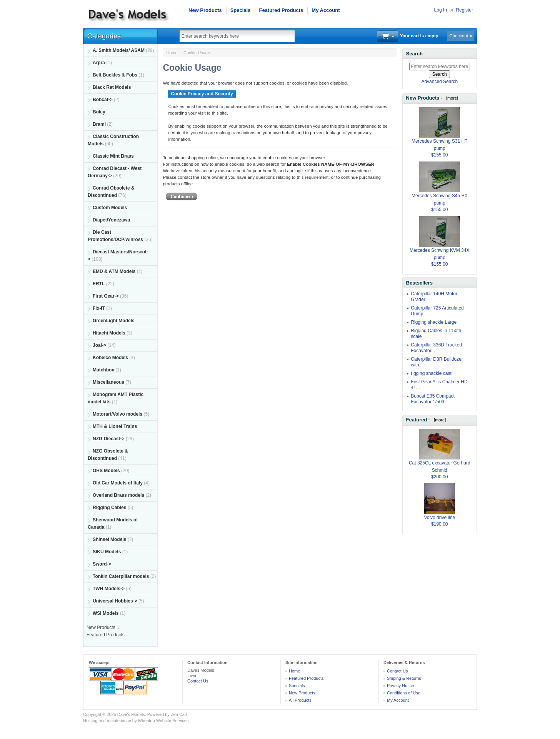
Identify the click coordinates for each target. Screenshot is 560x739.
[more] (451, 98)
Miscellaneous (108, 382)
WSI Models (106, 613)
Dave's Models (131, 714)
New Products (205, 10)
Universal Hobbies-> (115, 601)
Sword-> (102, 564)
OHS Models (106, 471)
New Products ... (103, 627)
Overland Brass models (118, 495)
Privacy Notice (400, 686)
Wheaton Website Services (163, 721)
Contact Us (198, 681)
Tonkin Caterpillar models (121, 576)
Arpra (99, 63)
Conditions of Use (404, 693)
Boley (99, 112)
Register (464, 10)
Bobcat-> (103, 100)
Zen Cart (179, 714)
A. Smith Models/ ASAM (119, 50)
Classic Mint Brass (113, 156)
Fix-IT (99, 308)
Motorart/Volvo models (117, 414)
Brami (99, 124)
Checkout (459, 36)
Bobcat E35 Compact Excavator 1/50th (432, 399)
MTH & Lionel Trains (115, 426)
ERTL (99, 284)
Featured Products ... (108, 635)
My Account (326, 10)
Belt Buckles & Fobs (115, 75)
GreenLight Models (114, 321)
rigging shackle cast (431, 373)
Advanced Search (439, 82)
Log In (441, 10)
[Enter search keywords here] (440, 67)
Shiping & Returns (404, 678)
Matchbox (103, 370)
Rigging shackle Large (434, 322)
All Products (300, 700)
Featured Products (281, 10)
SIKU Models (107, 552)
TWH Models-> (109, 589)
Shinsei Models (109, 539)
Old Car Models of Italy (118, 483)
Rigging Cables (109, 508)
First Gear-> (106, 296)
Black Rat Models (112, 87)
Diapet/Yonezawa (111, 220)
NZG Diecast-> (108, 439)
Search (414, 54)
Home (172, 53)
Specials (241, 10)
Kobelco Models (110, 358)
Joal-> (99, 345)
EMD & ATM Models (114, 271)
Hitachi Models (109, 333)
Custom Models (110, 208)
